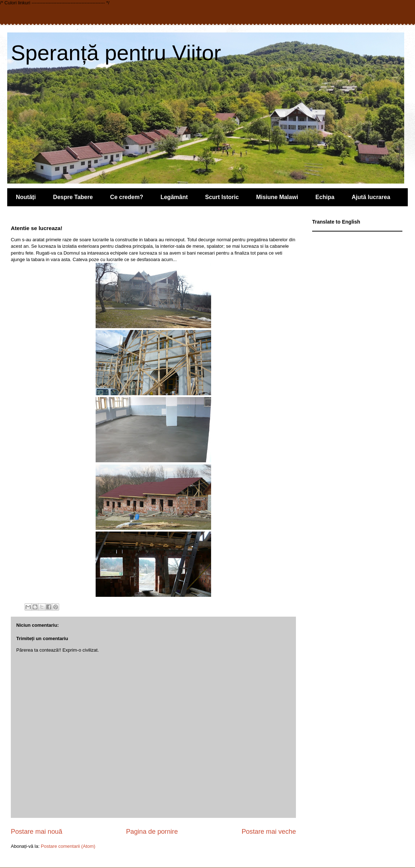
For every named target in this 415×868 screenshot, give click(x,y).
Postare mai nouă (37, 832)
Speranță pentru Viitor (116, 53)
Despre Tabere (73, 197)
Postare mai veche (269, 832)
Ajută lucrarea (371, 197)
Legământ (174, 197)
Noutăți (26, 197)
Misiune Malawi (277, 197)
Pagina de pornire (152, 832)
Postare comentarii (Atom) (68, 846)
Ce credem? (127, 197)
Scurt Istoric (222, 197)
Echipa (325, 197)
